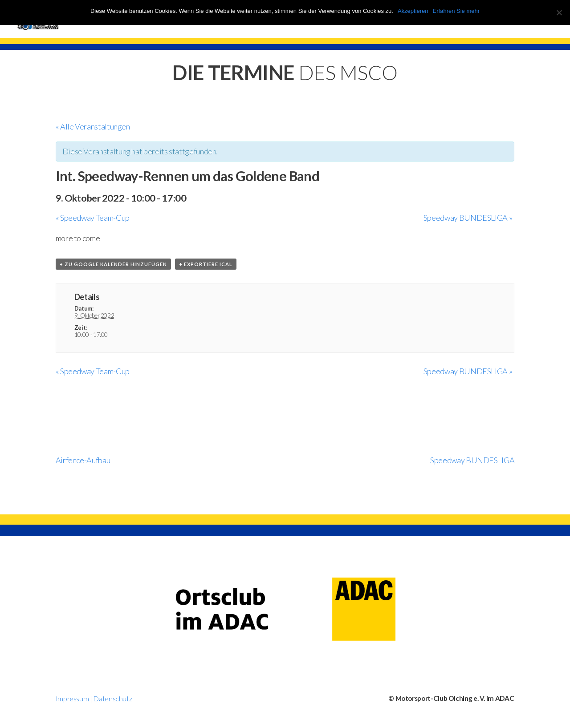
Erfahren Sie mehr (456, 11)
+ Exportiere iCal (206, 264)
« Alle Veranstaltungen (93, 126)
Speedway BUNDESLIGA (468, 218)
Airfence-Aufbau (83, 460)
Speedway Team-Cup (93, 218)
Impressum (72, 698)
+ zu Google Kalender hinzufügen (113, 264)
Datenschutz (112, 698)
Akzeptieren (413, 11)
